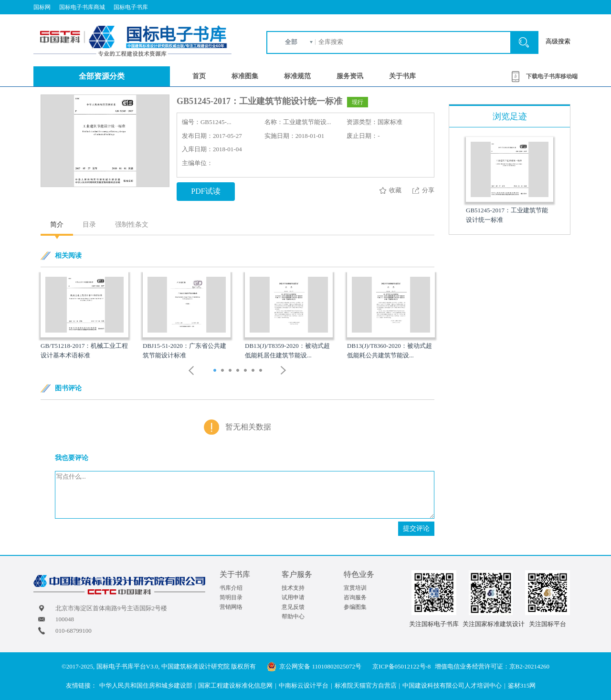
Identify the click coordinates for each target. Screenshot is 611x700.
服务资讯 (350, 76)
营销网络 (231, 607)
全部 (291, 42)
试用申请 (293, 597)
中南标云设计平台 (304, 685)
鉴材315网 (522, 685)
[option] (84, 316)
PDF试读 (205, 191)
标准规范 (297, 76)
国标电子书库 (131, 7)
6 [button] (254, 371)
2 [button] (224, 371)
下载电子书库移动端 (552, 76)
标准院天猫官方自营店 (366, 685)
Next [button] (284, 371)
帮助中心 (293, 616)
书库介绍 (231, 588)
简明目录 (231, 597)
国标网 (42, 7)
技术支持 (293, 588)
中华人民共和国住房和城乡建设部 (146, 685)
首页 (199, 76)
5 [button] (247, 371)
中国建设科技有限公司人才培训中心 (452, 685)
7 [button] (262, 371)
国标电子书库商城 (82, 7)
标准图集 (245, 76)
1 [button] (216, 371)
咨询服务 (355, 597)
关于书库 (402, 76)
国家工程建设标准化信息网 (235, 685)
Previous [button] (191, 371)
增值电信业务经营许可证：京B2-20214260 (492, 666)
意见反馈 (293, 607)
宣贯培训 (355, 588)
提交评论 (416, 528)
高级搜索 (558, 41)
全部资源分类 (102, 76)
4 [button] (239, 371)
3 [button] (231, 371)
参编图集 (355, 607)
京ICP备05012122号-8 (401, 666)
